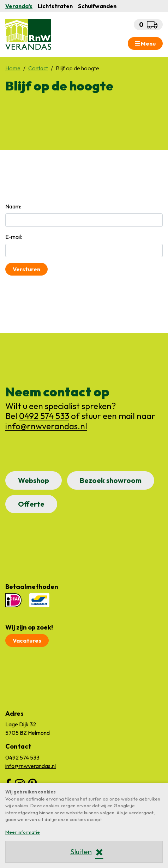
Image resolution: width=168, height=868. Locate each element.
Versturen (26, 269)
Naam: (13, 206)
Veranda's (19, 6)
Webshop (34, 480)
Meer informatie (23, 832)
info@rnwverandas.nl (46, 426)
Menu (145, 43)
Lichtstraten (55, 6)
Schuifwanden (97, 6)
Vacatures (27, 640)
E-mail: (14, 237)
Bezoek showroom (111, 480)
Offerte (31, 504)
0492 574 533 (44, 416)
